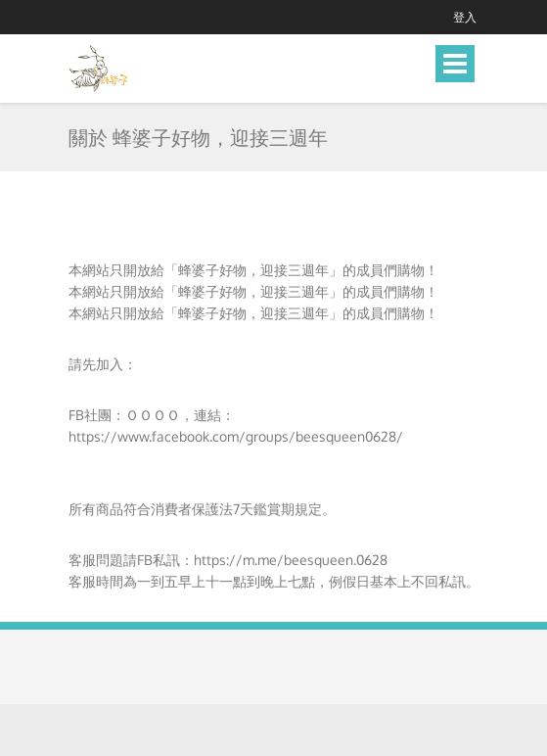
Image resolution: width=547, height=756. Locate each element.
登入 (465, 17)
